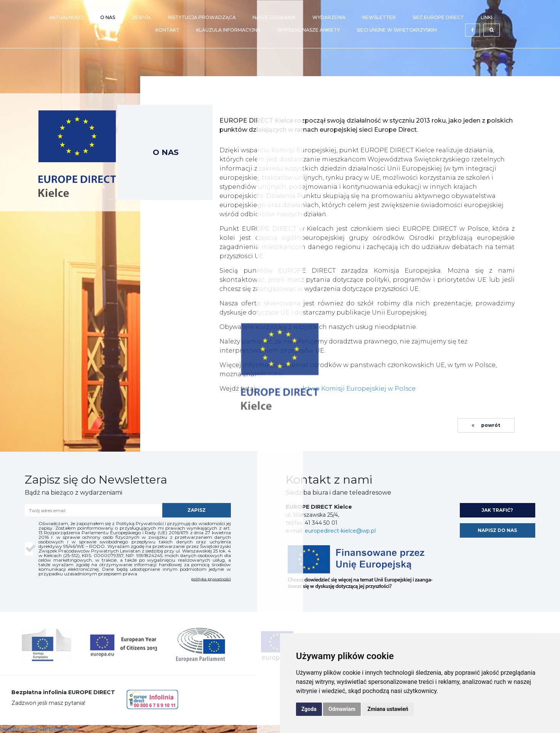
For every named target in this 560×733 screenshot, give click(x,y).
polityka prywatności (211, 579)
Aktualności (66, 17)
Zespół (142, 17)
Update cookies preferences (38, 729)
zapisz (197, 510)
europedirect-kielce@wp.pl (340, 531)
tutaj (276, 374)
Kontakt (167, 30)
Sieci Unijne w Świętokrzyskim (397, 30)
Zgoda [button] (309, 709)
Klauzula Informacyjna (228, 30)
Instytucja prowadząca (202, 17)
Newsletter (379, 17)
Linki (486, 17)
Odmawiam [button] (342, 709)
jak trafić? (497, 510)
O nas (108, 17)
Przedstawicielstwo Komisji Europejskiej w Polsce (337, 389)
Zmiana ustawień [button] (388, 709)
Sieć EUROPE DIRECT (438, 17)
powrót (486, 425)
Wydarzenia (329, 17)
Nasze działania (274, 17)
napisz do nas (497, 530)
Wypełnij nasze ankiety (309, 30)
